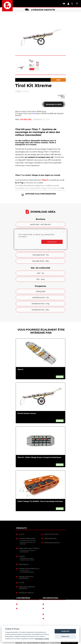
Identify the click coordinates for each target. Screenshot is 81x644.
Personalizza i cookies (42, 639)
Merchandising (50, 538)
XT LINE (22, 583)
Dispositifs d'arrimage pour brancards (28, 543)
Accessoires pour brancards (28, 540)
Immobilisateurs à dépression (26, 577)
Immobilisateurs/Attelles (29, 569)
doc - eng (40, 279)
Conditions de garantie (55, 604)
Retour (48, 614)
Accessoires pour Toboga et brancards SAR (28, 551)
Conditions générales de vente (56, 609)
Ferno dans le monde (28, 604)
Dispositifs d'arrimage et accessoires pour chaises (27, 559)
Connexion (52, 242)
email (34, 114)
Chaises (22, 556)
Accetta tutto (65, 631)
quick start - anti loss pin (40, 224)
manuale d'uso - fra (40, 255)
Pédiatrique (24, 564)
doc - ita (40, 273)
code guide (40, 291)
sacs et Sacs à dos (51, 534)
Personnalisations (52, 543)
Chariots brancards (27, 538)
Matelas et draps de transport (27, 588)
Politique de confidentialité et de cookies (54, 620)
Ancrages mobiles (26, 593)
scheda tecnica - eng (40, 304)
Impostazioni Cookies (69, 643)
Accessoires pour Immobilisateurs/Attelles (27, 571)
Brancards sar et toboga (29, 548)
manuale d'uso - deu (40, 261)
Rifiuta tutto (65, 636)
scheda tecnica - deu (40, 310)
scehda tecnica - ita (40, 297)
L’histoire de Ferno (27, 608)
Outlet (22, 534)
